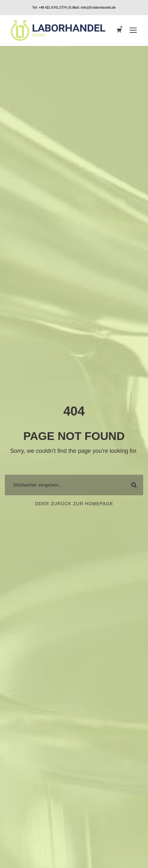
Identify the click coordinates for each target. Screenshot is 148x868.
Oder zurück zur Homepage (74, 504)
